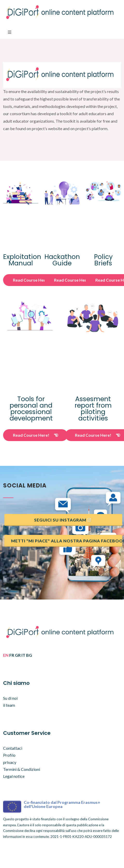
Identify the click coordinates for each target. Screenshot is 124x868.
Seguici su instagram (63, 520)
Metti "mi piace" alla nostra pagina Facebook (67, 541)
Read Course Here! (36, 280)
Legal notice (14, 776)
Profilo (9, 755)
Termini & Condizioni (22, 769)
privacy (10, 762)
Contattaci (13, 748)
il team (9, 705)
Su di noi (10, 698)
